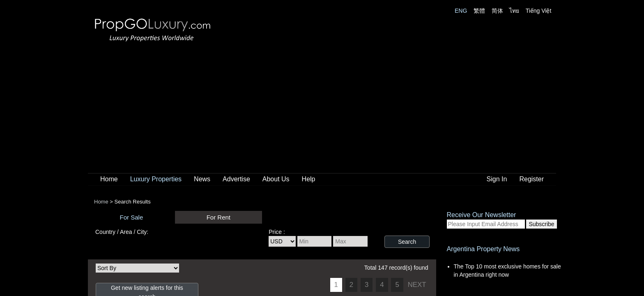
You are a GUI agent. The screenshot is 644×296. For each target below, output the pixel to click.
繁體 (479, 11)
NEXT (417, 285)
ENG (461, 11)
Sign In (497, 179)
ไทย (514, 11)
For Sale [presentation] (132, 217)
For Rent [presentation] (218, 217)
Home (109, 179)
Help (309, 179)
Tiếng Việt (539, 11)
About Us (276, 179)
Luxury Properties (156, 179)
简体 (497, 11)
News (202, 179)
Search (407, 242)
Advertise (236, 179)
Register (531, 179)
